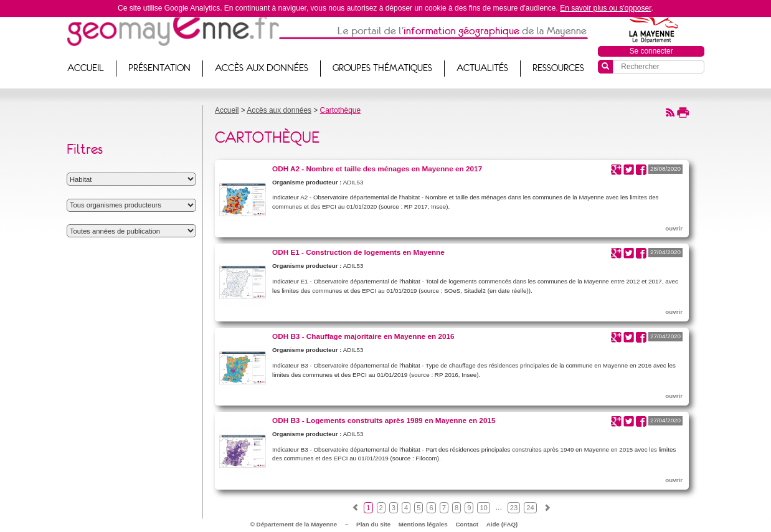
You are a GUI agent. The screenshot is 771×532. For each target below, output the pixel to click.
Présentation (159, 68)
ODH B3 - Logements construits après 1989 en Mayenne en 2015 (384, 420)
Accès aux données (262, 68)
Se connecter (651, 51)
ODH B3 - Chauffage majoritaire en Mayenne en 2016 (363, 336)
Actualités (482, 68)
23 (514, 508)
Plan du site (373, 524)
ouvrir (674, 228)
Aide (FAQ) (502, 524)
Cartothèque (340, 110)
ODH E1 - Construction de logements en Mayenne (358, 252)
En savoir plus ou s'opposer (605, 8)
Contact (467, 524)
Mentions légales (423, 524)
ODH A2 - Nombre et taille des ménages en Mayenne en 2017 (377, 169)
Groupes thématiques (382, 68)
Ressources (558, 68)
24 (530, 508)
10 (483, 508)
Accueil (86, 68)
